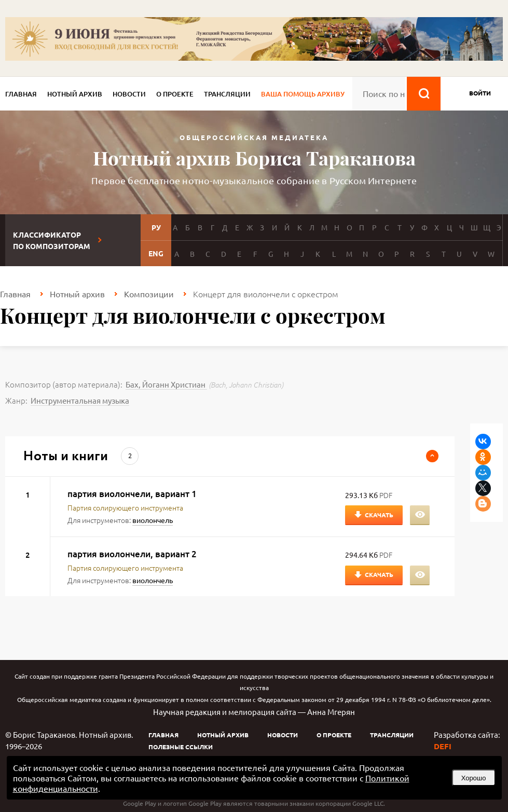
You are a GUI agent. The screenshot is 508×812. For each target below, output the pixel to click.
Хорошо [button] (474, 778)
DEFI (443, 746)
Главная (21, 94)
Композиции (149, 294)
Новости (129, 94)
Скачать (379, 515)
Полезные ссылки (181, 747)
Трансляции (227, 94)
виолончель (153, 520)
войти (480, 93)
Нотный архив (75, 94)
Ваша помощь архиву (303, 94)
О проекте (175, 94)
